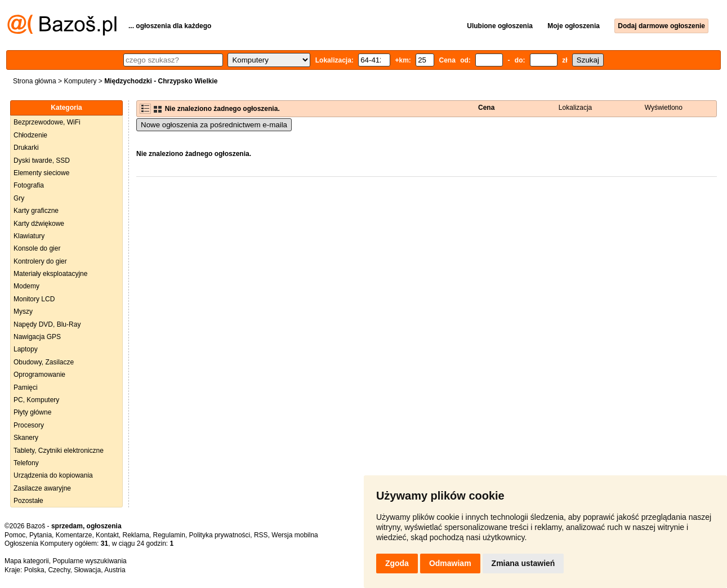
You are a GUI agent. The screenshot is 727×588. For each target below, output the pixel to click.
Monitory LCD (34, 299)
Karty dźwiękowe (39, 224)
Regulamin (169, 535)
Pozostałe (28, 501)
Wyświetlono (664, 108)
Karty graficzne (36, 211)
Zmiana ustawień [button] (523, 563)
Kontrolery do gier (40, 261)
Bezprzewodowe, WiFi (47, 122)
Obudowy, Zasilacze (44, 362)
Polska (34, 570)
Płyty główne (32, 412)
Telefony (26, 463)
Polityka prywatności (220, 535)
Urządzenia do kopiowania (53, 475)
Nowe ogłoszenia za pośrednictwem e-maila (214, 125)
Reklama (135, 535)
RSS (261, 535)
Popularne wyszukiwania (89, 561)
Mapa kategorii (27, 561)
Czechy (59, 570)
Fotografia (29, 185)
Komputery (80, 81)
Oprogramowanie (39, 375)
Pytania (41, 535)
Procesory (29, 425)
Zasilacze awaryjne (42, 488)
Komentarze (74, 535)
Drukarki (26, 148)
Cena (486, 108)
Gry (19, 198)
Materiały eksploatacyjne (50, 274)
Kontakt (107, 535)
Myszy (23, 311)
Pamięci (26, 387)
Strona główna (35, 81)
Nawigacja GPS (37, 337)
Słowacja (87, 570)
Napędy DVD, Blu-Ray (47, 324)
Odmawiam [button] (450, 563)
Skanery (26, 438)
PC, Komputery (36, 400)
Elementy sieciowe (41, 173)
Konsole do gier (37, 248)
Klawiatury (29, 236)
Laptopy (26, 349)
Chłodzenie (30, 135)
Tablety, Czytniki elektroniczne (59, 451)
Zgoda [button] (397, 563)
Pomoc (15, 535)
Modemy (26, 286)
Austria (115, 570)
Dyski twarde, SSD (42, 161)
